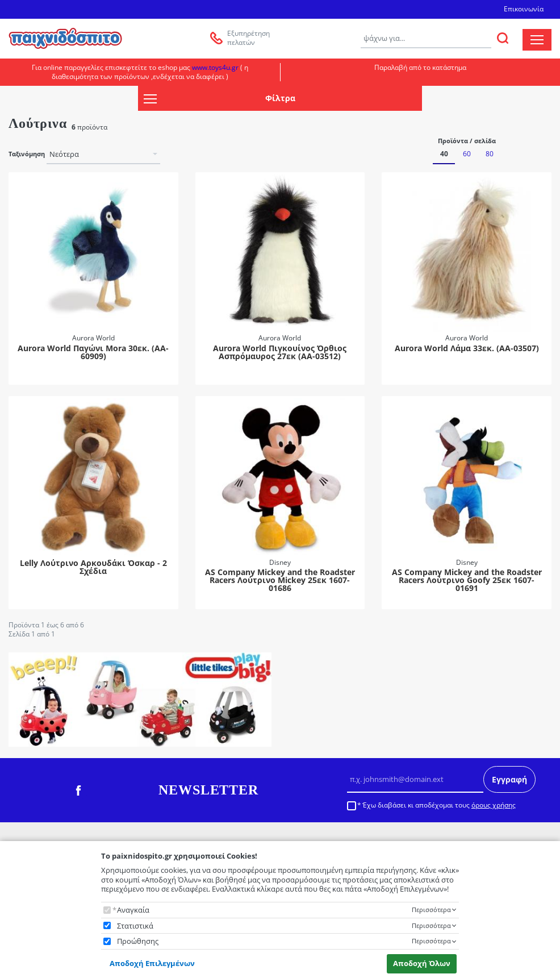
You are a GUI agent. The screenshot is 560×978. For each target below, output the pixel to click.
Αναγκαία (133, 910)
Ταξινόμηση (27, 154)
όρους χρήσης (494, 805)
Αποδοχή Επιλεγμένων (152, 963)
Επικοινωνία (524, 9)
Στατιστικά (135, 926)
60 (467, 154)
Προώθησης (138, 941)
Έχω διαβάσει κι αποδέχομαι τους (439, 805)
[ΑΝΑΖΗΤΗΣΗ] (503, 38)
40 (444, 154)
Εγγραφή (509, 779)
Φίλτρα (219, 99)
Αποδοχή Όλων (422, 963)
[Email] (415, 780)
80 (490, 154)
